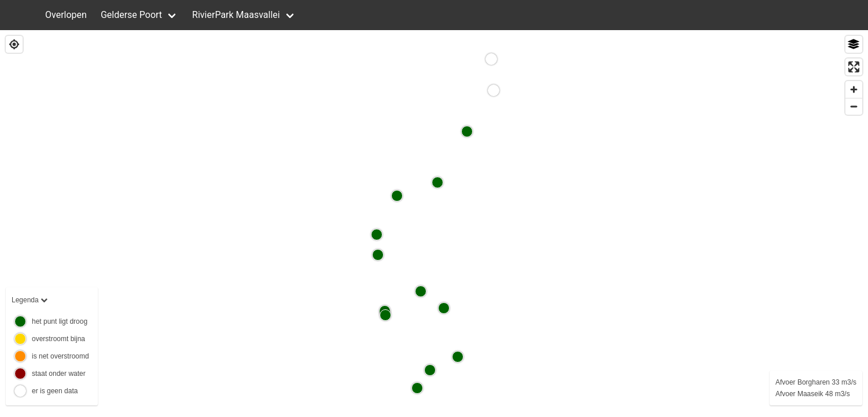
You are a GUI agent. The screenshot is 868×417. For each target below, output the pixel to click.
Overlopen (66, 15)
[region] (434, 224)
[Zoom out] (854, 106)
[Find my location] (14, 44)
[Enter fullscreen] (854, 67)
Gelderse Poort (131, 15)
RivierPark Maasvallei (236, 15)
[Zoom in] (854, 89)
